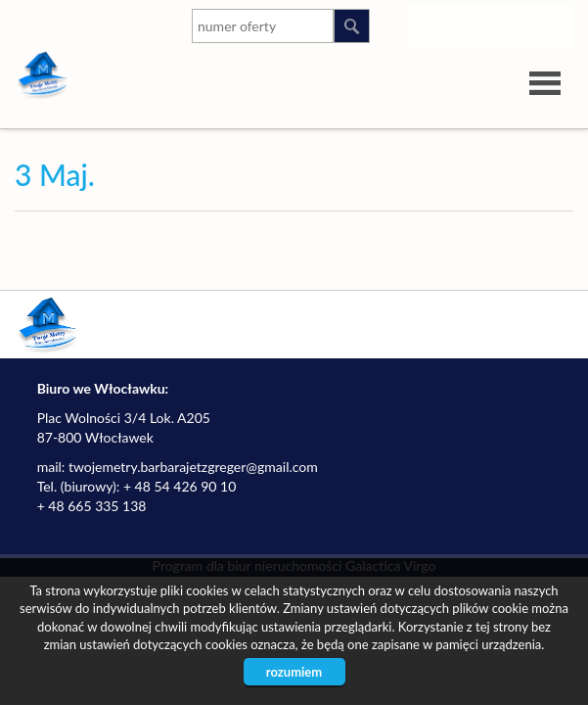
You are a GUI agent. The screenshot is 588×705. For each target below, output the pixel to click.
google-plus (515, 26)
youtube (476, 23)
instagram (437, 23)
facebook (554, 23)
